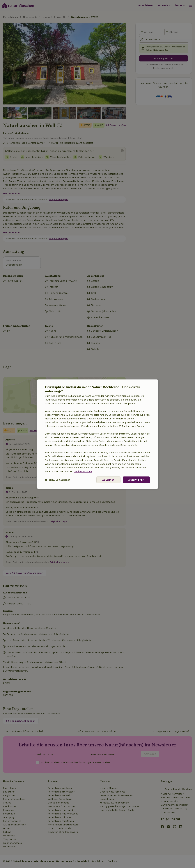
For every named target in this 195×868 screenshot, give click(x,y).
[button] (58, 480)
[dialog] (97, 434)
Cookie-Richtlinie (83, 471)
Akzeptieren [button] (136, 480)
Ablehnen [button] (108, 480)
